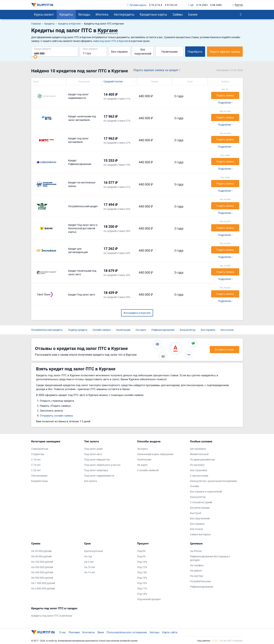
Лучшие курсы (137, 5)
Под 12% (142, 567)
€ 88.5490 (216, 5)
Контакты (89, 632)
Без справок (120, 52)
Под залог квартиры (96, 470)
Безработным (39, 481)
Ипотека (102, 14)
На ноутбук (197, 576)
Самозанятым (40, 449)
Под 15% (142, 578)
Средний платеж (113, 81)
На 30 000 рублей (41, 551)
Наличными (169, 52)
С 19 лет (36, 465)
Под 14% (142, 572)
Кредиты (66, 14)
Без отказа (227, 330)
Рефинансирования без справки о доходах (210, 558)
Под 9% (141, 556)
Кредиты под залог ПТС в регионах (52, 616)
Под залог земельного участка (102, 465)
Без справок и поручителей (206, 492)
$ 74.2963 (202, 5)
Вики (101, 632)
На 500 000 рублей (42, 578)
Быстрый (195, 513)
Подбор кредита (78, 330)
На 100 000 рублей (42, 562)
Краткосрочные (94, 551)
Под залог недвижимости (99, 476)
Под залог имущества (97, 459)
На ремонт (196, 570)
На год (88, 556)
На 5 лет (89, 562)
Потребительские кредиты (47, 330)
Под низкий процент (149, 599)
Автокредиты (124, 14)
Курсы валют (44, 14)
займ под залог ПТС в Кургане (111, 41)
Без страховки (199, 470)
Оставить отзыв (224, 349)
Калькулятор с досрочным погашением (213, 481)
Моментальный (199, 454)
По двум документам (202, 459)
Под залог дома (93, 449)
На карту (141, 330)
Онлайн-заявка (102, 330)
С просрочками (199, 476)
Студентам (38, 454)
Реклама (74, 632)
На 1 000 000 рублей (43, 583)
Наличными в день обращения (155, 454)
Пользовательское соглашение (127, 632)
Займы (178, 14)
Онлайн (195, 486)
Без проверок (198, 449)
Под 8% (141, 551)
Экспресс (143, 449)
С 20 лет (36, 470)
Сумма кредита (43, 49)
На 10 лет (90, 567)
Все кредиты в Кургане (137, 313)
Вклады (84, 14)
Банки (193, 14)
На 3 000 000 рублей (43, 588)
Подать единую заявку (225, 52)
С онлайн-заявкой (148, 470)
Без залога (91, 481)
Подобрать (195, 52)
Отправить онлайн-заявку (56, 415)
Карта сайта (170, 632)
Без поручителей (143, 51)
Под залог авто (93, 454)
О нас (63, 632)
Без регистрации (200, 508)
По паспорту (197, 465)
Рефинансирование (163, 330)
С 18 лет (36, 459)
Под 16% (142, 583)
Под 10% (142, 562)
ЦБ (191, 5)
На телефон (197, 565)
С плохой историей (201, 502)
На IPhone (196, 551)
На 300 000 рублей (42, 572)
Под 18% (142, 594)
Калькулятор (188, 330)
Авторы (155, 632)
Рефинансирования (202, 587)
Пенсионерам (39, 476)
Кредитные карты (153, 14)
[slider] (35, 57)
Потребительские (200, 581)
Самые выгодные (200, 534)
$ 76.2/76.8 (156, 5)
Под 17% (142, 588)
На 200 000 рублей (42, 567)
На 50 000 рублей (41, 556)
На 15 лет (90, 572)
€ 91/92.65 (171, 5)
